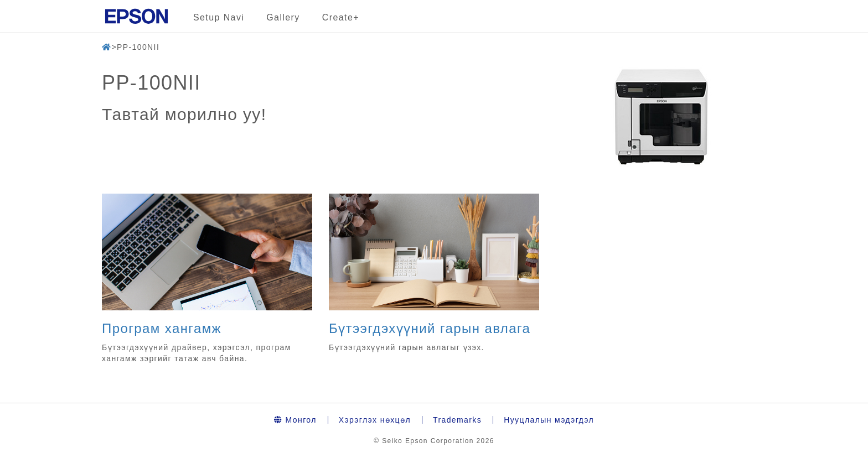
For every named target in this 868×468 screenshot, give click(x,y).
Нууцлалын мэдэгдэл (549, 420)
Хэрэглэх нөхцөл (375, 420)
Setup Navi (219, 17)
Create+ (341, 17)
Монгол (295, 420)
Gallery (283, 17)
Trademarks (457, 420)
